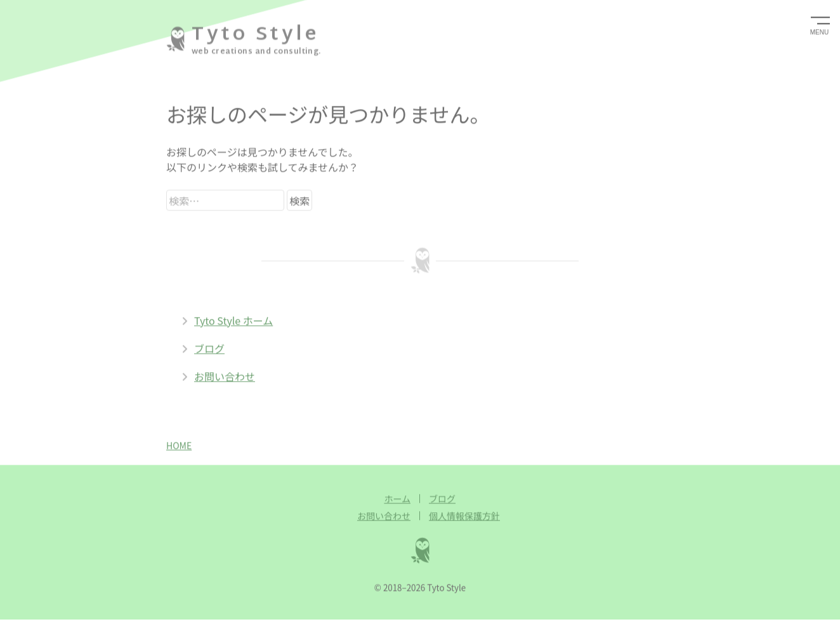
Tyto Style (255, 34)
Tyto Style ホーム (227, 320)
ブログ (203, 347)
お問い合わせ (218, 375)
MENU (819, 31)
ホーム (397, 498)
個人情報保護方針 (464, 515)
